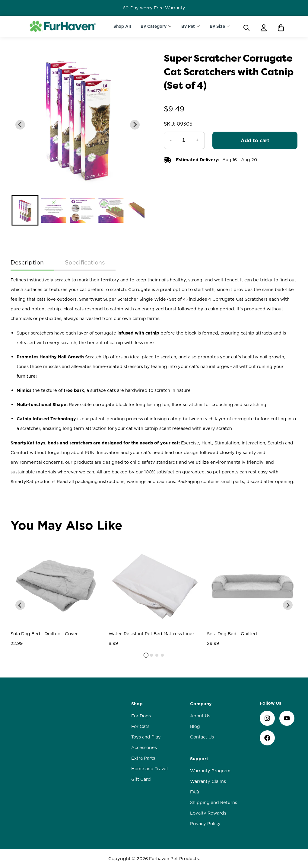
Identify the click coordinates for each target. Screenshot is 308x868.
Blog (195, 726)
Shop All (122, 26)
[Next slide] (135, 125)
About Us (200, 716)
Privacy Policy (205, 824)
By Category (154, 26)
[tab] (146, 655)
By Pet (188, 26)
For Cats (140, 726)
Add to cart (255, 140)
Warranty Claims (208, 781)
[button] (25, 210)
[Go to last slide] (20, 125)
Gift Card (141, 779)
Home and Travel (149, 769)
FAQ (195, 792)
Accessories (144, 748)
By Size (217, 26)
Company (201, 704)
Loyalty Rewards (208, 813)
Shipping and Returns (214, 802)
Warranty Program (210, 771)
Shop (137, 704)
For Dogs (141, 716)
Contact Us (202, 737)
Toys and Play (146, 737)
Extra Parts (143, 758)
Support (199, 759)
